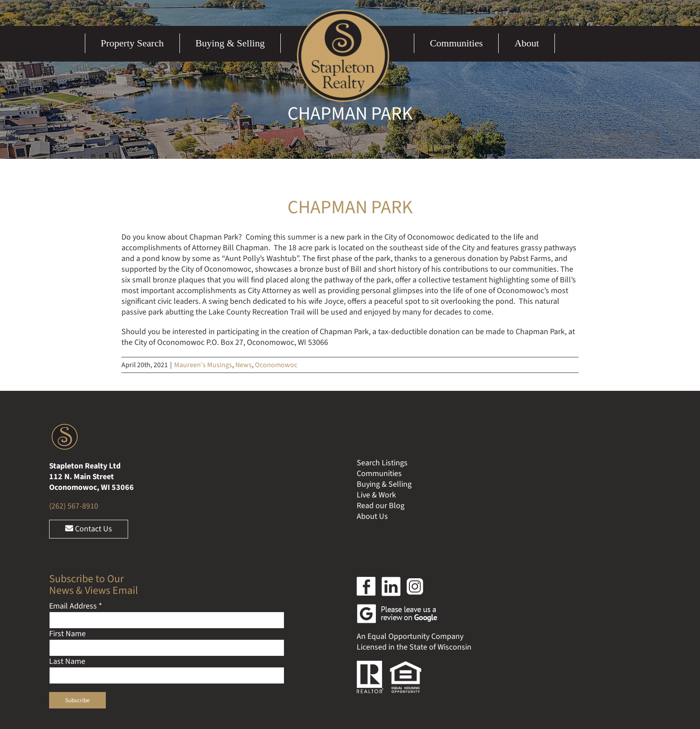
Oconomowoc (276, 365)
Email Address (76, 516)
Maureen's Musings (203, 365)
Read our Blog (381, 416)
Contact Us (89, 439)
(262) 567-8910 (74, 416)
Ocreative (482, 661)
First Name (67, 544)
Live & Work (376, 405)
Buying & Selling (384, 395)
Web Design (418, 661)
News (244, 365)
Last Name (67, 572)
